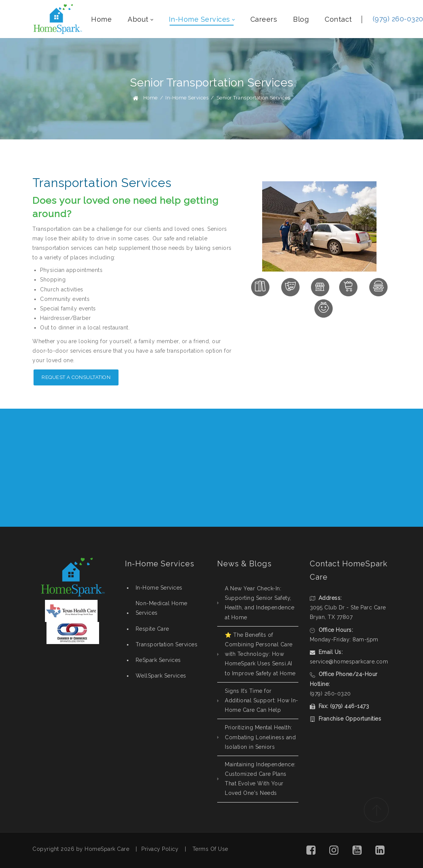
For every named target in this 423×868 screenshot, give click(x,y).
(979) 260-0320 (330, 694)
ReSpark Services (158, 660)
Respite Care (152, 629)
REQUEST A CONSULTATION (76, 377)
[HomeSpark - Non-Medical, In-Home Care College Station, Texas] (58, 19)
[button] (311, 850)
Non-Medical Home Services (162, 608)
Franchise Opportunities (350, 719)
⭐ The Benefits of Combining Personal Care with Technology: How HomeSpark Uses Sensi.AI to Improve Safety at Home (260, 654)
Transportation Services (167, 644)
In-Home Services (159, 588)
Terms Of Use (210, 849)
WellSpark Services (161, 676)
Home (151, 98)
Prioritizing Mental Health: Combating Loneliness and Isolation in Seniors (260, 737)
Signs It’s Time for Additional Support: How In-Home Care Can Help (262, 700)
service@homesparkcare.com (349, 662)
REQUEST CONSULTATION (344, 468)
